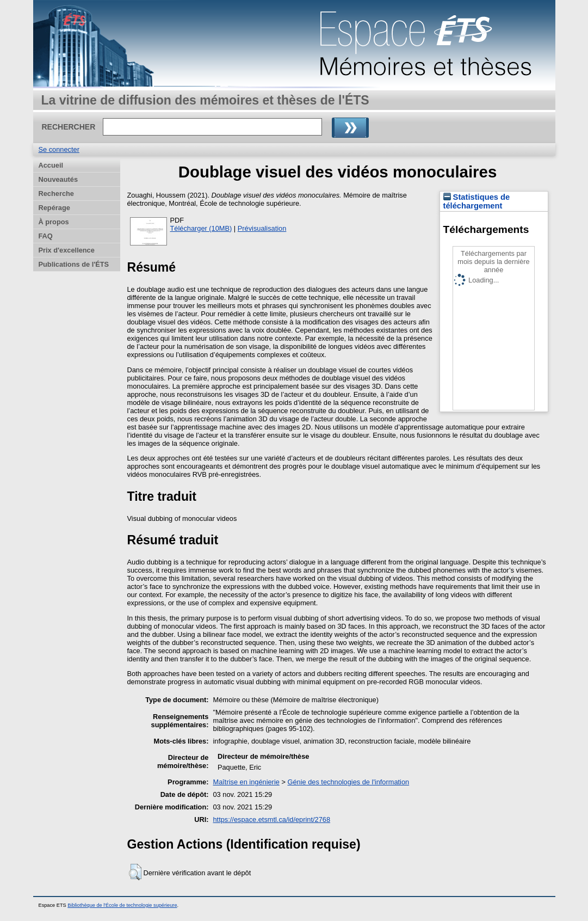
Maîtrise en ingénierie (246, 782)
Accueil (51, 165)
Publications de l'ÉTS (74, 264)
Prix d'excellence (67, 250)
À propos (54, 222)
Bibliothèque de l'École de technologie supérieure (122, 905)
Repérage (54, 208)
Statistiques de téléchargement (477, 201)
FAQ (46, 236)
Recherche (56, 194)
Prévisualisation (262, 228)
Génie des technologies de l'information (348, 782)
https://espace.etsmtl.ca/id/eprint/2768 (272, 819)
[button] (135, 872)
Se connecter (59, 149)
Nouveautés (58, 179)
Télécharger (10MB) (201, 228)
